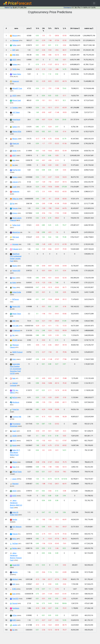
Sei (13, 630)
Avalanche (16, 192)
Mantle (15, 266)
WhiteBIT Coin (17, 88)
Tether (14, 45)
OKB (14, 321)
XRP (14, 50)
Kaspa (14, 445)
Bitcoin (15, 36)
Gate (14, 378)
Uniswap (15, 244)
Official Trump (17, 472)
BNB (14, 55)
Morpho (15, 572)
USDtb (15, 436)
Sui (13, 204)
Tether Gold (16, 225)
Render (15, 520)
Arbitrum (15, 579)
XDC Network (17, 527)
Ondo (14, 359)
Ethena (15, 462)
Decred (15, 603)
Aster (14, 283)
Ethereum (16, 40)
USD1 (14, 156)
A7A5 (14, 589)
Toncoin (15, 208)
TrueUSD (15, 599)
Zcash (14, 187)
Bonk (14, 594)
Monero (15, 139)
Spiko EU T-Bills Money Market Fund (15, 453)
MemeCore (16, 232)
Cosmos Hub (17, 417)
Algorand (15, 484)
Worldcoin (16, 402)
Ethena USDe (17, 132)
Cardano (15, 108)
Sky (14, 335)
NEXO (14, 441)
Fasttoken (16, 608)
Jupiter (15, 625)
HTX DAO (16, 326)
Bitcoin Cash (17, 100)
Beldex (15, 548)
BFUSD (15, 340)
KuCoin (15, 397)
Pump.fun (16, 409)
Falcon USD (16, 271)
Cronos (15, 213)
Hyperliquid (16, 120)
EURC (14, 620)
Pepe (14, 287)
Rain (14, 160)
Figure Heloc (17, 74)
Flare (14, 467)
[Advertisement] (50, 639)
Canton (15, 127)
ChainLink (16, 144)
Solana (15, 64)
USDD (14, 491)
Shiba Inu (15, 199)
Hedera (15, 177)
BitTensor (16, 299)
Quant (14, 431)
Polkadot (15, 249)
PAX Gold (16, 237)
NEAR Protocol (17, 352)
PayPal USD (16, 170)
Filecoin (15, 534)
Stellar (15, 151)
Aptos (14, 539)
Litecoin (15, 182)
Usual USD (16, 565)
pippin (14, 479)
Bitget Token (17, 314)
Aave (14, 278)
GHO (14, 584)
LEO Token (16, 112)
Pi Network (16, 330)
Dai (13, 165)
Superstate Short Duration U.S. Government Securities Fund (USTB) (16, 369)
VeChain (15, 543)
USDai (14, 615)
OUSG (14, 496)
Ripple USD (16, 307)
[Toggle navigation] (94, 3)
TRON (14, 69)
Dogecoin (16, 81)
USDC (14, 60)
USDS (14, 96)
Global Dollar (17, 292)
